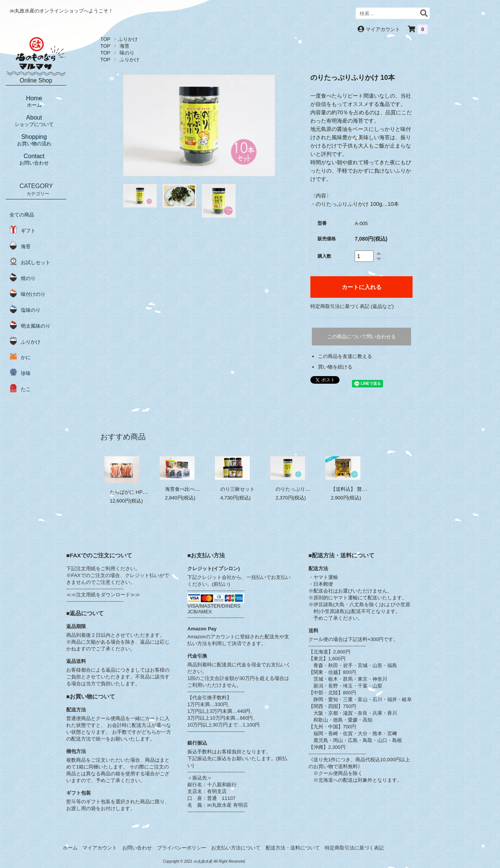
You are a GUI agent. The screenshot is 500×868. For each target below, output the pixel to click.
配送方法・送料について (293, 848)
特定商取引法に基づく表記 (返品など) (352, 306)
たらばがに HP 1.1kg (133, 492)
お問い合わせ (137, 848)
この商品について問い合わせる (361, 337)
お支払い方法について (236, 848)
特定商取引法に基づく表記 (354, 848)
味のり (127, 53)
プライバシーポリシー (182, 848)
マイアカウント (383, 29)
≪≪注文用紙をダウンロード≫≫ (103, 595)
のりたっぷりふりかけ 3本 (305, 489)
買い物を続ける (335, 367)
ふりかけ (128, 39)
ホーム (70, 848)
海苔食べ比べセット (187, 489)
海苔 (125, 46)
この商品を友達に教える (345, 356)
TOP (105, 39)
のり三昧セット (238, 489)
